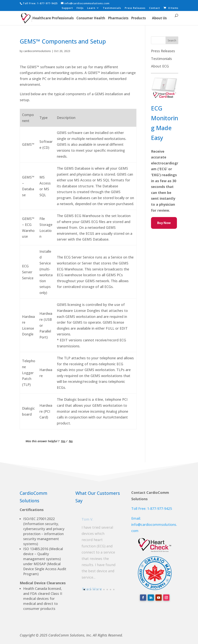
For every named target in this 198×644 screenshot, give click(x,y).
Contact (154, 8)
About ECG (160, 66)
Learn (91, 8)
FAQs (80, 8)
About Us (159, 18)
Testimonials (112, 8)
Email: (136, 518)
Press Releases (135, 8)
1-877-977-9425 (47, 3)
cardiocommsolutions (37, 51)
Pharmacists (118, 18)
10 (114, 590)
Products (138, 18)
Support (67, 8)
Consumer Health (91, 18)
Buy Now (164, 223)
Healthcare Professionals (53, 18)
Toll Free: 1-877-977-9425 (152, 508)
